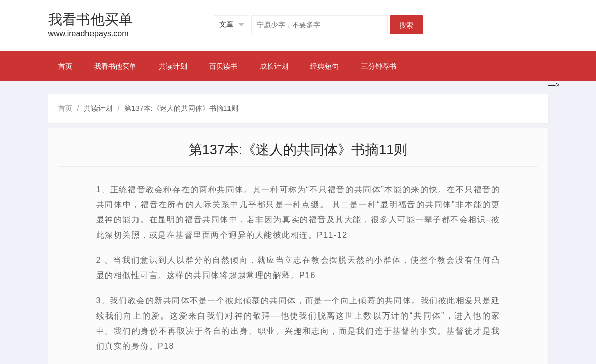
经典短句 (325, 66)
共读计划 (173, 66)
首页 (65, 66)
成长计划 (274, 66)
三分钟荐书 (379, 66)
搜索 (406, 25)
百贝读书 (223, 66)
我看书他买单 (115, 66)
